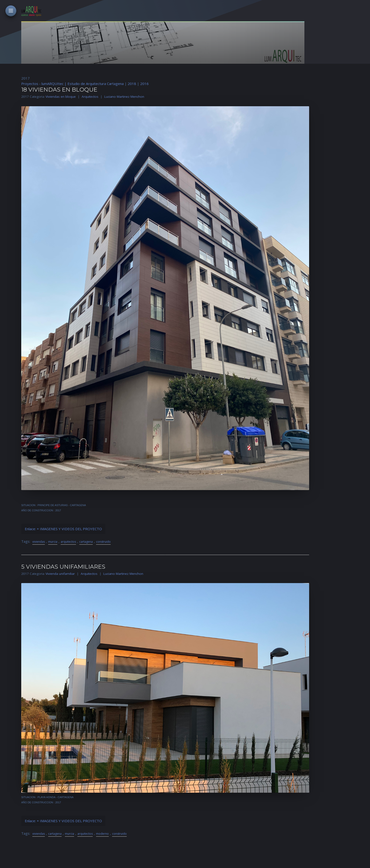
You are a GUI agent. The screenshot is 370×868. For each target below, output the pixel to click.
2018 (132, 84)
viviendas (39, 542)
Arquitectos (90, 97)
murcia (53, 542)
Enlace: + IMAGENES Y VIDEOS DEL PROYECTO (63, 529)
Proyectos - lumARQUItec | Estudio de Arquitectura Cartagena (72, 84)
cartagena (86, 542)
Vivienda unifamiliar (60, 574)
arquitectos (68, 542)
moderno (102, 834)
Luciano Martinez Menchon (124, 97)
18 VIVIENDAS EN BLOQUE (59, 90)
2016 (144, 84)
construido (103, 542)
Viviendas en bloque (61, 97)
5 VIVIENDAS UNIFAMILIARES (63, 567)
